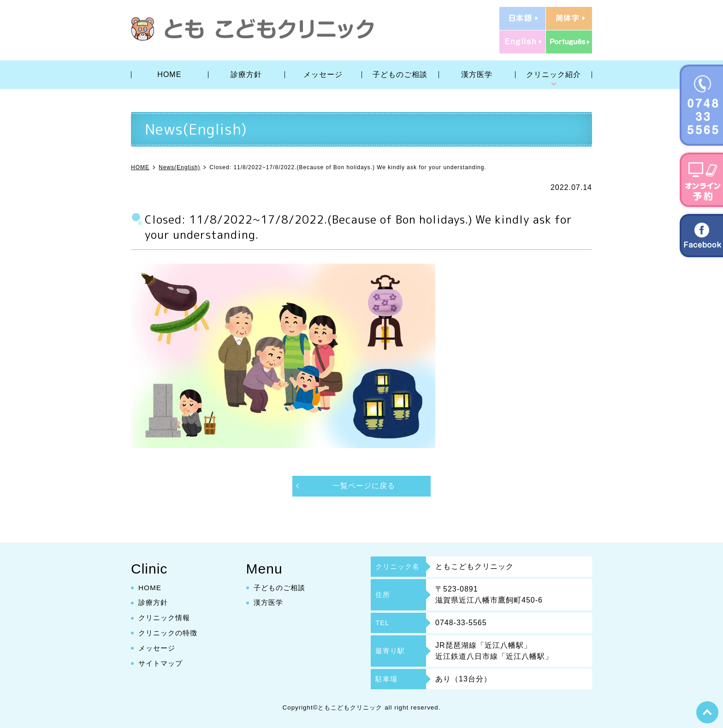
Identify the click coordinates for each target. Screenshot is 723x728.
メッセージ (323, 74)
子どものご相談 (400, 74)
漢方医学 (477, 74)
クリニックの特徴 (170, 633)
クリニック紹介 (554, 74)
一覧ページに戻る (364, 486)
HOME (169, 74)
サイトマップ (162, 663)
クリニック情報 (166, 618)
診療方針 (246, 74)
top (707, 712)
